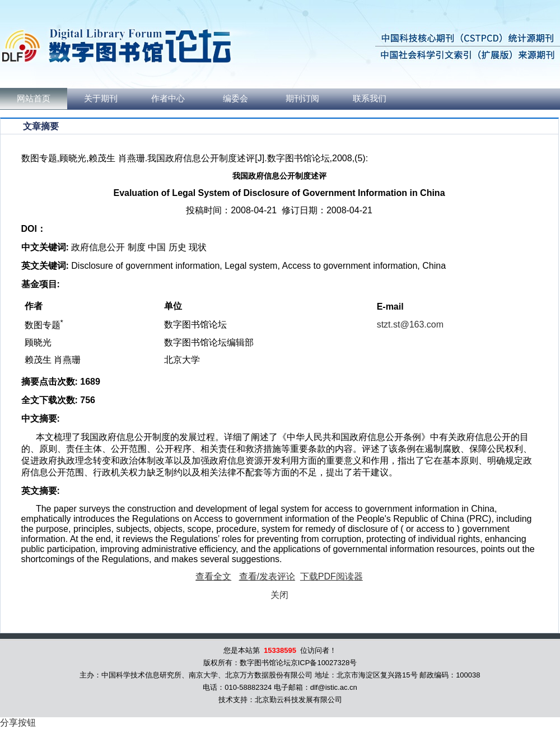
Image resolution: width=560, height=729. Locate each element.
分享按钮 (18, 723)
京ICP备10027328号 (324, 663)
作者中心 (168, 99)
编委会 (235, 99)
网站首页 (34, 99)
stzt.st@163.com (410, 324)
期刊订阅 (302, 99)
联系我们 (370, 99)
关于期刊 (101, 99)
